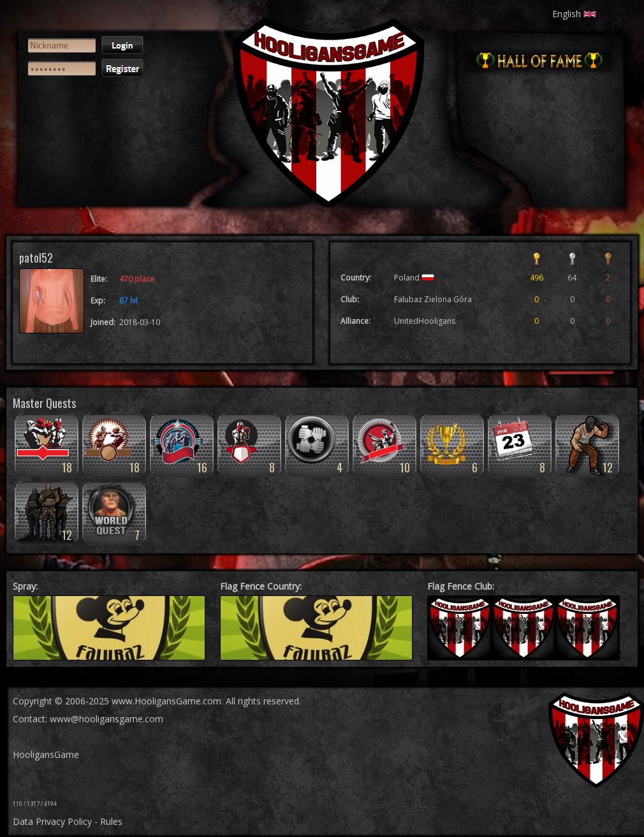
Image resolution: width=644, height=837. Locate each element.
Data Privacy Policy (52, 821)
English (574, 14)
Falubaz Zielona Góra (433, 299)
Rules (111, 821)
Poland (414, 278)
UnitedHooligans (425, 321)
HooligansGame (46, 754)
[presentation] (75, 131)
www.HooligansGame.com (166, 701)
